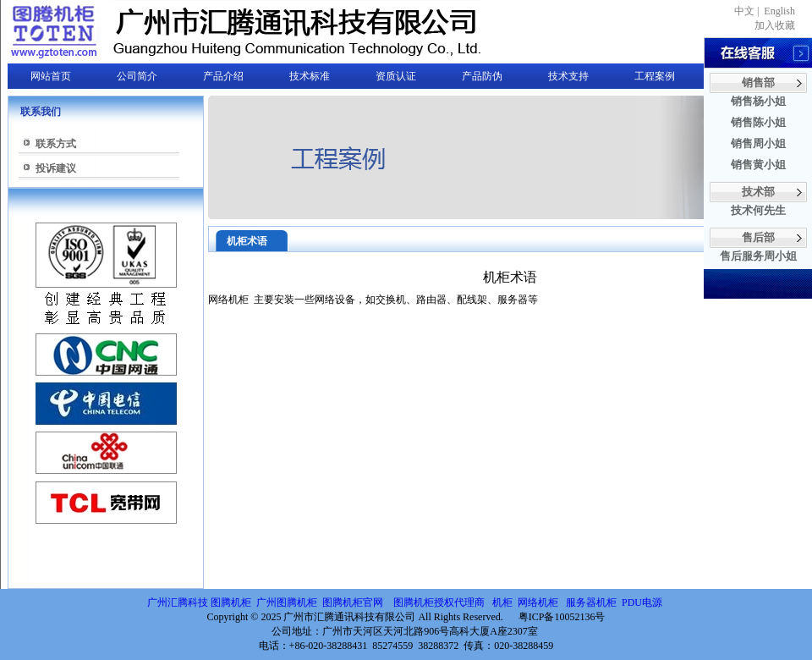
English (779, 11)
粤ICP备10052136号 (562, 617)
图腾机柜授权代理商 (439, 602)
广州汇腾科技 (178, 602)
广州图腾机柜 (287, 602)
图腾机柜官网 (351, 602)
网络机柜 (539, 602)
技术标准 (310, 76)
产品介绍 (223, 76)
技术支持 (568, 76)
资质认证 (396, 76)
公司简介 (137, 76)
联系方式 (56, 144)
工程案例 (655, 76)
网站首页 (51, 76)
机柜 (502, 602)
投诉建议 (56, 168)
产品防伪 (482, 76)
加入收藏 (775, 25)
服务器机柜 (591, 602)
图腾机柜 (231, 602)
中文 (744, 11)
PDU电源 (643, 602)
